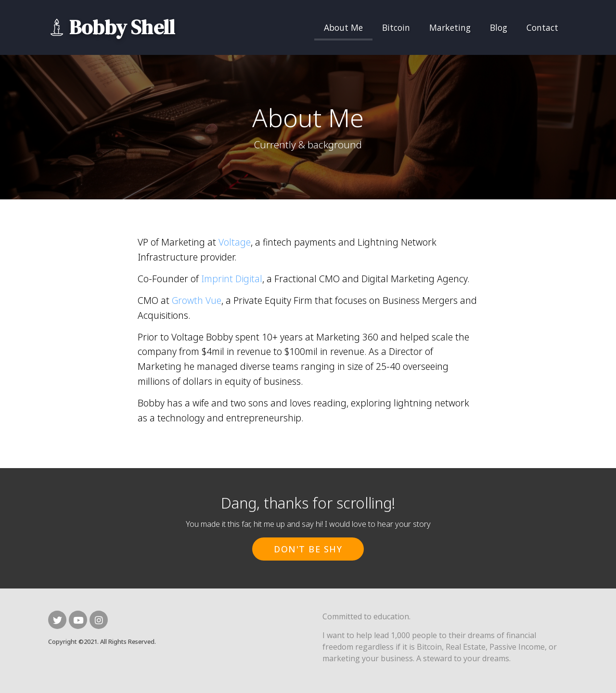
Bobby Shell (122, 27)
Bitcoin (396, 27)
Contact (542, 27)
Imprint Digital (232, 279)
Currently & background (308, 144)
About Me (343, 27)
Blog (499, 27)
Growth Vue (197, 300)
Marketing (450, 27)
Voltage (235, 242)
